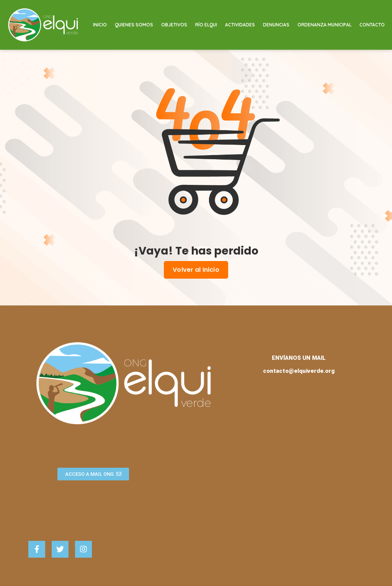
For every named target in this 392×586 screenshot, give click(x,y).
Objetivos (174, 25)
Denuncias (276, 25)
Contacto (372, 25)
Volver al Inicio (196, 270)
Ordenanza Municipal (324, 25)
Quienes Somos (134, 25)
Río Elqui (206, 25)
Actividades (240, 25)
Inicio (100, 25)
